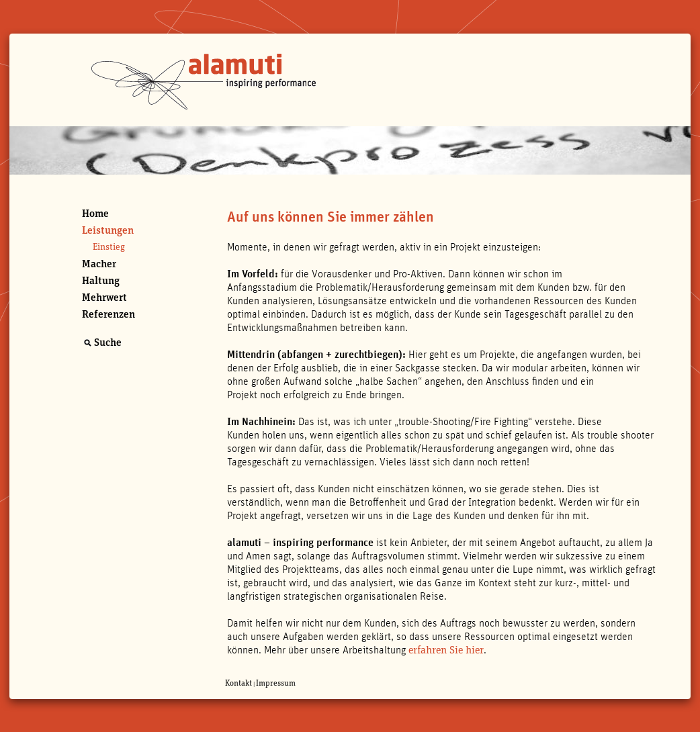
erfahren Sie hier (446, 650)
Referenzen (108, 314)
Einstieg (109, 247)
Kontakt (238, 683)
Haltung (101, 281)
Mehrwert (104, 298)
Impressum (276, 683)
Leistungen (108, 230)
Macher (99, 264)
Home (95, 214)
